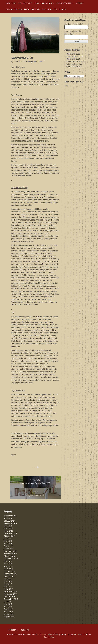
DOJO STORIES (60, 9)
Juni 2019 (8, 541)
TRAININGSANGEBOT (44, 3)
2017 (42, 62)
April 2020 (8, 528)
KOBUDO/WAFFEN (65, 3)
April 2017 (8, 586)
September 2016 (11, 599)
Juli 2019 (8, 538)
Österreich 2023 (73, 54)
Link (66, 86)
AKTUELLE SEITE (25, 3)
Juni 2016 (8, 604)
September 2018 (11, 559)
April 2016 (8, 609)
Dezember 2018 (11, 551)
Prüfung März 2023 (74, 56)
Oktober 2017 (10, 576)
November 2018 (11, 554)
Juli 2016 (8, 601)
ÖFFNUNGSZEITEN (32, 9)
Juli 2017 (8, 579)
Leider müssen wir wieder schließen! (74, 65)
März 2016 (8, 612)
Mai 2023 (8, 518)
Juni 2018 (8, 561)
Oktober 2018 (10, 556)
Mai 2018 (8, 564)
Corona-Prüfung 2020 (75, 61)
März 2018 (8, 569)
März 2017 (8, 589)
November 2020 (11, 523)
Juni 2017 (8, 581)
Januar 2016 (9, 614)
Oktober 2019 (10, 536)
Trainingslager (31, 62)
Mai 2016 (8, 607)
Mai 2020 (8, 526)
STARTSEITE (11, 3)
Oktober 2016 (10, 596)
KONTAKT (25, 630)
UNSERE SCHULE (14, 9)
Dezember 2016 (11, 591)
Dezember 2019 (11, 533)
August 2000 (9, 617)
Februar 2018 (10, 571)
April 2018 (8, 566)
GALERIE (47, 9)
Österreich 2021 (73, 59)
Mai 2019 (8, 544)
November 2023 (11, 516)
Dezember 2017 (11, 574)
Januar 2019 (9, 549)
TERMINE (80, 3)
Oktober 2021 (10, 521)
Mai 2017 (8, 584)
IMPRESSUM (13, 630)
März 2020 (8, 531)
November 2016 (11, 594)
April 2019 (8, 546)
